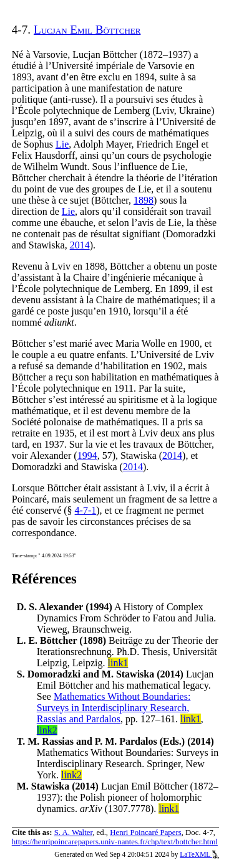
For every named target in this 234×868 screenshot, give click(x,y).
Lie (62, 144)
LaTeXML (199, 854)
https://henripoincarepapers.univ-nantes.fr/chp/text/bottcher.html (115, 842)
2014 (80, 245)
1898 (144, 200)
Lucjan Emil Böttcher (87, 30)
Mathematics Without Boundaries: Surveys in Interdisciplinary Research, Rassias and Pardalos (114, 708)
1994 (87, 455)
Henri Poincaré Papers (145, 833)
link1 (118, 663)
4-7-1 (86, 510)
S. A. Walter (74, 833)
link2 (47, 730)
